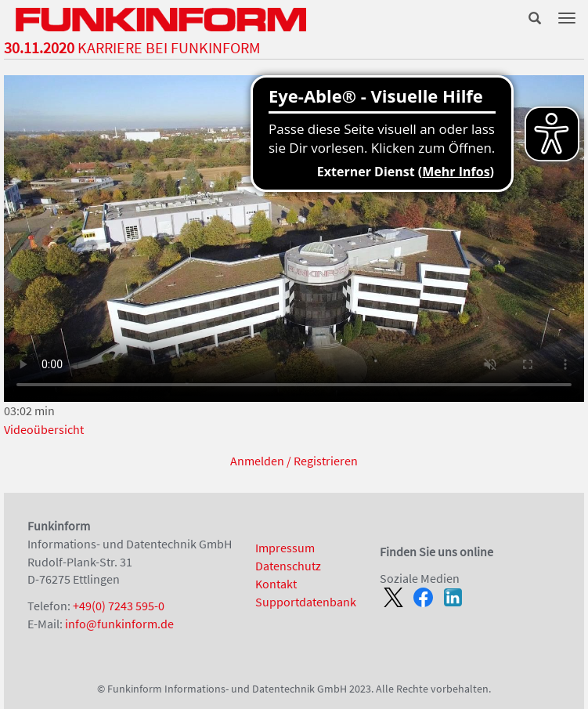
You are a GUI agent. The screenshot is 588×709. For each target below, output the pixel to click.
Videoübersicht (44, 429)
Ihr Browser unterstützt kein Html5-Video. (294, 239)
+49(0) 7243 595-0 (119, 606)
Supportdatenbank (306, 602)
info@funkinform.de (119, 624)
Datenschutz (288, 566)
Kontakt (276, 584)
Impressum (285, 548)
